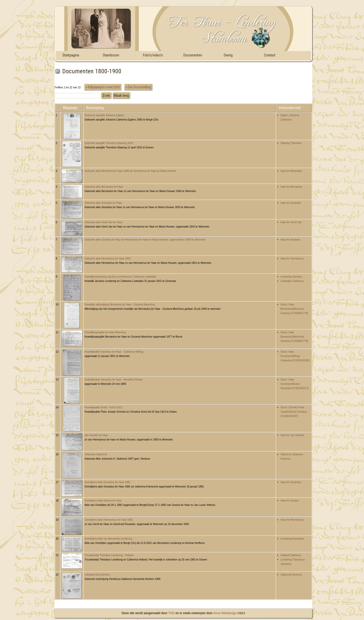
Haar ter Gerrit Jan (291, 222)
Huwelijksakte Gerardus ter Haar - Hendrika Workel (113, 380)
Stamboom (111, 55)
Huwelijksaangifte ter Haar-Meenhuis (105, 332)
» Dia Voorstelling (138, 87)
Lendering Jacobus (291, 277)
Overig (228, 55)
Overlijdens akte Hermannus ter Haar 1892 (109, 520)
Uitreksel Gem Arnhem (97, 575)
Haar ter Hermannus (292, 259)
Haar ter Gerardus (291, 203)
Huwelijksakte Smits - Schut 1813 (103, 407)
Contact (270, 55)
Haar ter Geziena (290, 240)
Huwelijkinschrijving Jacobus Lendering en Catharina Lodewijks (120, 277)
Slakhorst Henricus (291, 575)
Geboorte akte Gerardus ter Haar (103, 203)
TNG (171, 613)
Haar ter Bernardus (291, 187)
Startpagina (71, 55)
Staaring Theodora (291, 143)
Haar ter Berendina (291, 171)
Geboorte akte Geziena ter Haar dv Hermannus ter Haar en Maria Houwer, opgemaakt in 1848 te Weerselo (145, 240)
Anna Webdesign (225, 613)
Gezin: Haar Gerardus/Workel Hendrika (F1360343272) (295, 384)
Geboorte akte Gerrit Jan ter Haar (103, 222)
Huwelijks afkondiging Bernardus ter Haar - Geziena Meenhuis (120, 305)
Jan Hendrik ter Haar (96, 435)
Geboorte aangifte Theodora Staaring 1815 (109, 143)
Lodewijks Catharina (292, 281)
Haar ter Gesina (290, 501)
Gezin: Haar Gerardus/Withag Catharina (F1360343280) (295, 356)
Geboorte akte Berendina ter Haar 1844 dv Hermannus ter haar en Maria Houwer (130, 171)
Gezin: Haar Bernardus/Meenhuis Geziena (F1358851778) (294, 309)
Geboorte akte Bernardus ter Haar (104, 187)
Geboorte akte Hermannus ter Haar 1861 (108, 259)
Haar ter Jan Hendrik (292, 435)
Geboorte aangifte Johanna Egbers (104, 115)
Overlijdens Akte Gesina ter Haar (103, 501)
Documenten (193, 55)
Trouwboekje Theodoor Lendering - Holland (109, 555)
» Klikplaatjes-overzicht (103, 87)
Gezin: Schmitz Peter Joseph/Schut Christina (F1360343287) (294, 412)
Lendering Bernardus (292, 539)
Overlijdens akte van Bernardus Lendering (108, 539)
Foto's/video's (153, 55)
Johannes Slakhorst (96, 454)
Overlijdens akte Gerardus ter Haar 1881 (107, 482)
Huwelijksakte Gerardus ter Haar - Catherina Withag (114, 352)
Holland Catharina (291, 555)
